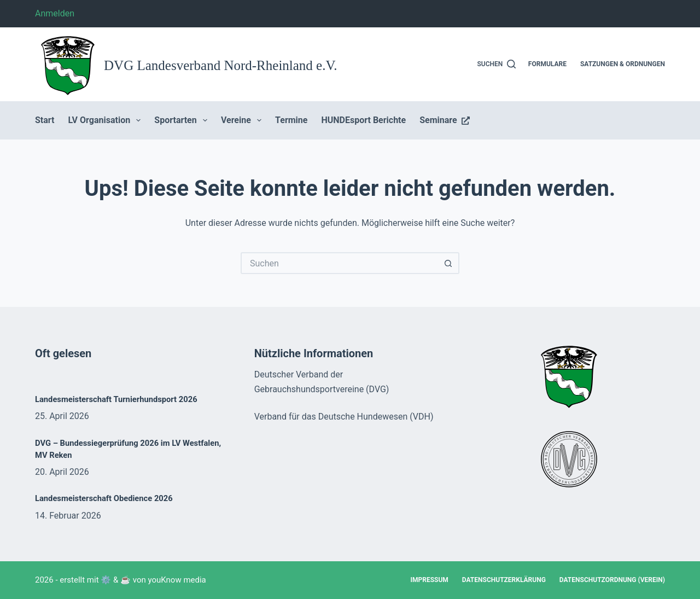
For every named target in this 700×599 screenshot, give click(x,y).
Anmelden (55, 13)
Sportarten (183, 120)
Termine (291, 120)
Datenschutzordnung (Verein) (612, 580)
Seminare (444, 120)
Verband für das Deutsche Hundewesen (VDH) (344, 417)
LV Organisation (107, 120)
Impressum (429, 580)
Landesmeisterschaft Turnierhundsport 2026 (116, 399)
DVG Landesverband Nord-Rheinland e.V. (221, 65)
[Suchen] (497, 65)
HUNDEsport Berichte (363, 120)
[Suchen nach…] (339, 263)
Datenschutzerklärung (504, 580)
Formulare (547, 64)
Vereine (243, 120)
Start (45, 120)
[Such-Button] (448, 263)
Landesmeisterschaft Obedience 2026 (104, 498)
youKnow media (177, 580)
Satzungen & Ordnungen (623, 64)
